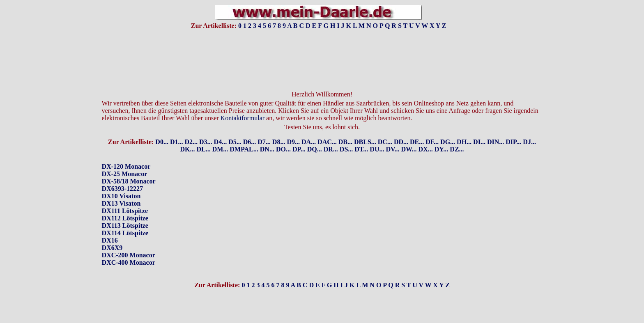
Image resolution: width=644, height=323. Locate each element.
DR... (331, 135)
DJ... (529, 128)
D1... (177, 128)
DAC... (327, 128)
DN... (267, 135)
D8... (279, 128)
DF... (432, 128)
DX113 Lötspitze (125, 212)
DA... (309, 128)
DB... (345, 128)
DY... (442, 135)
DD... (401, 128)
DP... (299, 135)
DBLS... (365, 128)
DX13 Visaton (121, 189)
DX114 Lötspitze (125, 219)
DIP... (513, 128)
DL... (203, 135)
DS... (346, 135)
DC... (385, 128)
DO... (283, 135)
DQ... (315, 135)
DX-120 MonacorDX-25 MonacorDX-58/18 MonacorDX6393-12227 (129, 164)
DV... (392, 135)
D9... (293, 128)
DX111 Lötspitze (125, 197)
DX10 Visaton (121, 182)
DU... (377, 135)
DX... (426, 135)
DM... (220, 135)
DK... (187, 135)
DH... (464, 128)
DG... (448, 128)
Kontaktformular (243, 104)
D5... (235, 128)
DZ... (457, 135)
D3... (206, 128)
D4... (221, 128)
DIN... (496, 128)
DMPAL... (244, 135)
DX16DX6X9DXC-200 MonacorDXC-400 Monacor (129, 237)
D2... (191, 128)
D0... (162, 128)
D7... (264, 128)
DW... (409, 135)
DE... (417, 128)
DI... (479, 128)
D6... (250, 128)
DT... (361, 135)
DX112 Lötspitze (125, 204)
